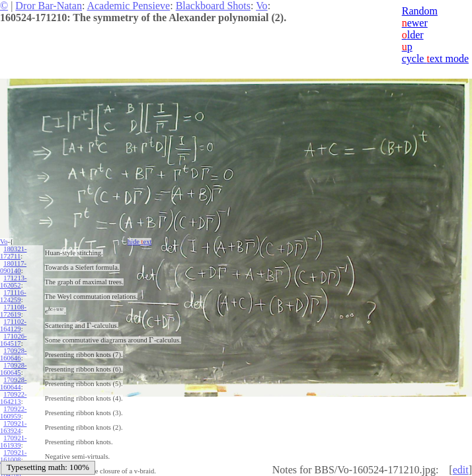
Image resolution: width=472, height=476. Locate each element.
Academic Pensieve (128, 6)
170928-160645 (13, 369)
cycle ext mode (435, 59)
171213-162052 (13, 282)
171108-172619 (13, 311)
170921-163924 (13, 427)
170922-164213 (13, 398)
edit (461, 470)
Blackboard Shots (213, 6)
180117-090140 (13, 267)
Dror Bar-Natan (49, 6)
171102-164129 (13, 325)
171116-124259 (13, 296)
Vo (262, 6)
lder (413, 35)
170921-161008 (13, 456)
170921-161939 (13, 442)
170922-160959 (13, 413)
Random (420, 11)
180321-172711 (13, 253)
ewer (415, 23)
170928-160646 (13, 354)
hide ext (140, 242)
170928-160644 (13, 383)
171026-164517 (13, 340)
